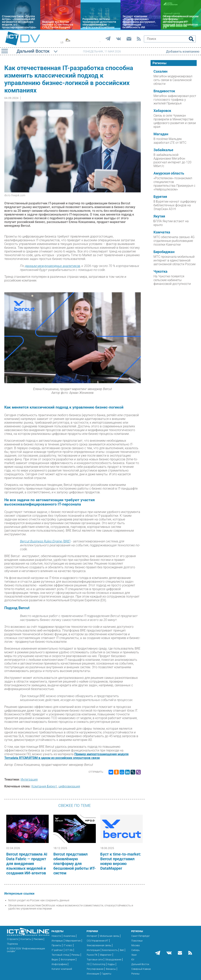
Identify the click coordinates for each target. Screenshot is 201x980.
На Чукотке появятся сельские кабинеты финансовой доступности (172, 280)
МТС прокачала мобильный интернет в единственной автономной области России (175, 260)
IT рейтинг (57, 950)
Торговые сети (95, 960)
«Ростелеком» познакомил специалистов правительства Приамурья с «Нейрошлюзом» (174, 184)
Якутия (159, 216)
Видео (55, 960)
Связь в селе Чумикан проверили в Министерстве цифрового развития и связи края (175, 121)
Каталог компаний (62, 969)
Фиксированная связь (99, 945)
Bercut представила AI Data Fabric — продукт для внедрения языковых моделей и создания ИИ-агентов (27, 864)
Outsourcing (99, 964)
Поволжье (137, 941)
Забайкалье (163, 150)
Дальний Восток (140, 964)
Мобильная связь (109, 936)
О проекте (13, 939)
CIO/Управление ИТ (98, 941)
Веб (122, 950)
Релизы (76, 955)
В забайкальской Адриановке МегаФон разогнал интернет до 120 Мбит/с (172, 160)
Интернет (92, 936)
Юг (133, 960)
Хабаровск (162, 111)
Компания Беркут (44, 786)
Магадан (161, 134)
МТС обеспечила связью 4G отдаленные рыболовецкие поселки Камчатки (174, 241)
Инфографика (59, 964)
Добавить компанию (183, 51)
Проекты (56, 945)
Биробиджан (164, 252)
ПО (88, 964)
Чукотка (160, 272)
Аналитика (69, 936)
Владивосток (164, 91)
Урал (134, 955)
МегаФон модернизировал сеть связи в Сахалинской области (173, 80)
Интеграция (29, 779)
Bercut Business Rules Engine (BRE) (45, 541)
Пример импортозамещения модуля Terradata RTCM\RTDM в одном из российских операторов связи (66, 756)
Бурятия (160, 197)
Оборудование (113, 960)
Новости (56, 936)
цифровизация (69, 786)
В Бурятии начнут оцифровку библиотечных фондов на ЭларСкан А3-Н (175, 205)
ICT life (69, 950)
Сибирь (135, 950)
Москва (135, 945)
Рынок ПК (92, 955)
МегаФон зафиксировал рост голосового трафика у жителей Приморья (175, 100)
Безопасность (110, 950)
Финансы (111, 969)
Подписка (12, 944)
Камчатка (162, 232)
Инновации (93, 974)
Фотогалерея (68, 960)
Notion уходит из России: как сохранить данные (39, 900)
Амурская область (169, 173)
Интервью (57, 941)
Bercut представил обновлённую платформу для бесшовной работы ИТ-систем (75, 864)
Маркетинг (106, 955)
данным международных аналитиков (53, 266)
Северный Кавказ (141, 969)
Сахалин (160, 71)
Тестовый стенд (60, 955)
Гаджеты (106, 974)
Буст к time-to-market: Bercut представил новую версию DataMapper (121, 861)
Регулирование (95, 969)
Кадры (111, 964)
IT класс (68, 945)
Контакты (26, 939)
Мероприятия (73, 941)
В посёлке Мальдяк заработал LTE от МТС (170, 141)
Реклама (38, 939)
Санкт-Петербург (141, 936)
